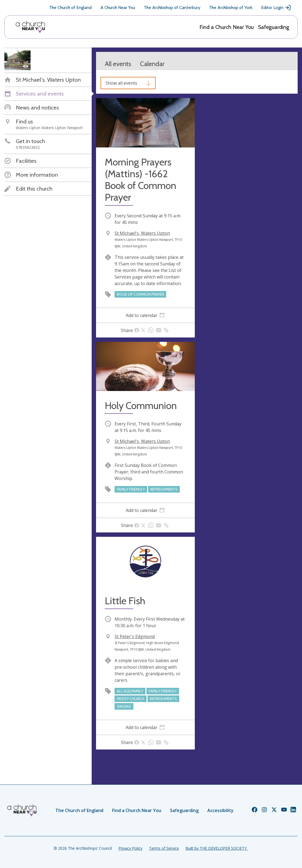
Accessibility (220, 810)
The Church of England (70, 8)
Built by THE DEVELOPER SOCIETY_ (217, 848)
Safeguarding (274, 27)
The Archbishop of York (231, 8)
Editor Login (276, 8)
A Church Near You (118, 8)
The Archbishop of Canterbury (172, 8)
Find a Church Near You (227, 27)
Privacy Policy (130, 848)
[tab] (145, 315)
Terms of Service (164, 848)
